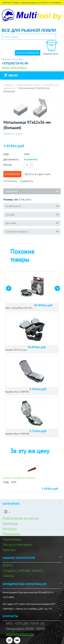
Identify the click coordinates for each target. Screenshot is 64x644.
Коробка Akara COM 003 (17, 392)
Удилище (10, 524)
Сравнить (27, 181)
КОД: (6, 154)
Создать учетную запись (23, 570)
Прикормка (12, 539)
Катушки (10, 529)
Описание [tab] (32, 191)
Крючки (9, 550)
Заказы (8, 576)
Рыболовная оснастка (21, 518)
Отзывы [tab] (32, 214)
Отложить (10, 181)
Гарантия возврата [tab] (32, 231)
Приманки (11, 534)
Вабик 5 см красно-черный (19, 478)
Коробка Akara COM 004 (17, 434)
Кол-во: (8, 165)
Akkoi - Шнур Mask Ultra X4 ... (19, 308)
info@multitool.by (20, 634)
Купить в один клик (38, 174)
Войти (8, 565)
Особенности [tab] (32, 206)
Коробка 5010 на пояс (16, 350)
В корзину (12, 174)
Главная (9, 85)
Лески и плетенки (17, 545)
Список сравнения (28, 53)
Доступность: (11, 159)
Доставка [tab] (32, 223)
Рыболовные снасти (29, 85)
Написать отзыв (13, 134)
